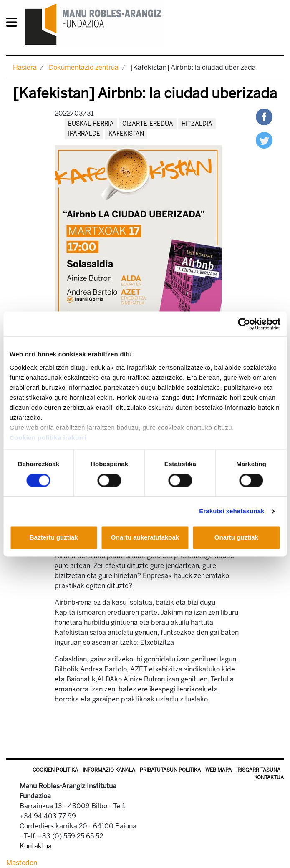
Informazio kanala (109, 770)
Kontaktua (269, 777)
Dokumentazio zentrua (84, 67)
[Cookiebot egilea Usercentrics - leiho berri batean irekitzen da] (244, 324)
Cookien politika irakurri (48, 438)
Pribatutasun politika (170, 770)
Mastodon (22, 863)
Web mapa (218, 770)
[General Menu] (14, 24)
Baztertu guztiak (54, 538)
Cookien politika (55, 770)
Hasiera (25, 67)
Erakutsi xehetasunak (232, 511)
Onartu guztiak (236, 538)
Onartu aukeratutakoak (145, 538)
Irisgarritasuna (258, 770)
